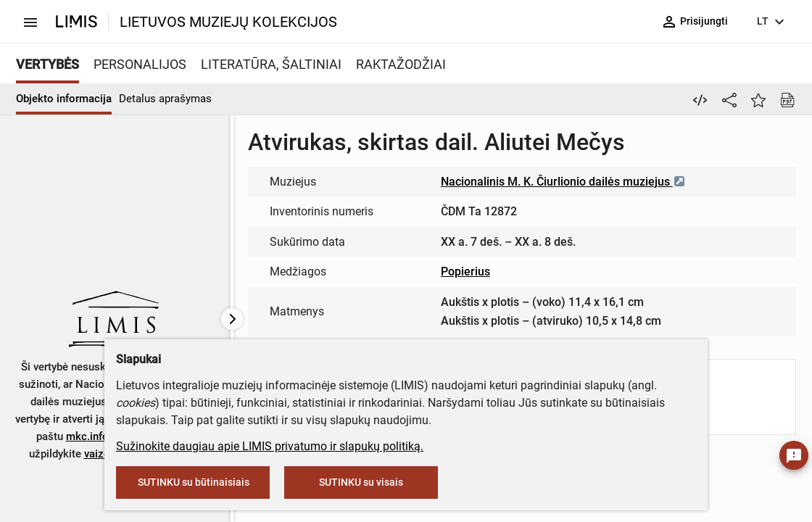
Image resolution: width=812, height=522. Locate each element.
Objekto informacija (64, 99)
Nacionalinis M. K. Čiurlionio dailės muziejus (563, 182)
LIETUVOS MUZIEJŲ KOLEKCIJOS (228, 22)
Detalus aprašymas (165, 99)
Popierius (465, 272)
